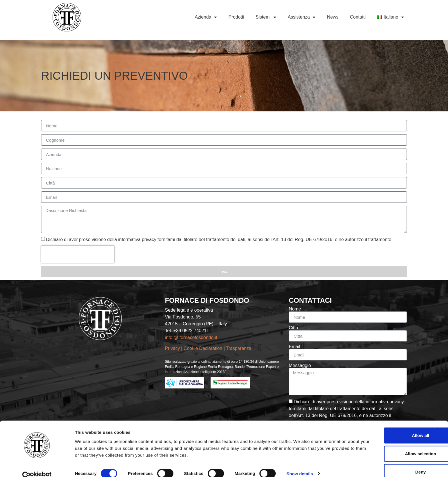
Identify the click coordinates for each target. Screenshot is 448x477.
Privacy (172, 348)
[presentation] (78, 254)
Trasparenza (239, 348)
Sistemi (266, 17)
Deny (386, 462)
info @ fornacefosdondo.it (191, 337)
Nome (295, 309)
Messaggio (300, 366)
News (333, 17)
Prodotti (236, 17)
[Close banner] (439, 420)
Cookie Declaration (204, 348)
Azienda (206, 17)
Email (295, 347)
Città (294, 328)
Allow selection (386, 444)
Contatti (358, 17)
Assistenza (302, 17)
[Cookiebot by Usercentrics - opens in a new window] (37, 466)
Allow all (386, 425)
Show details (300, 463)
